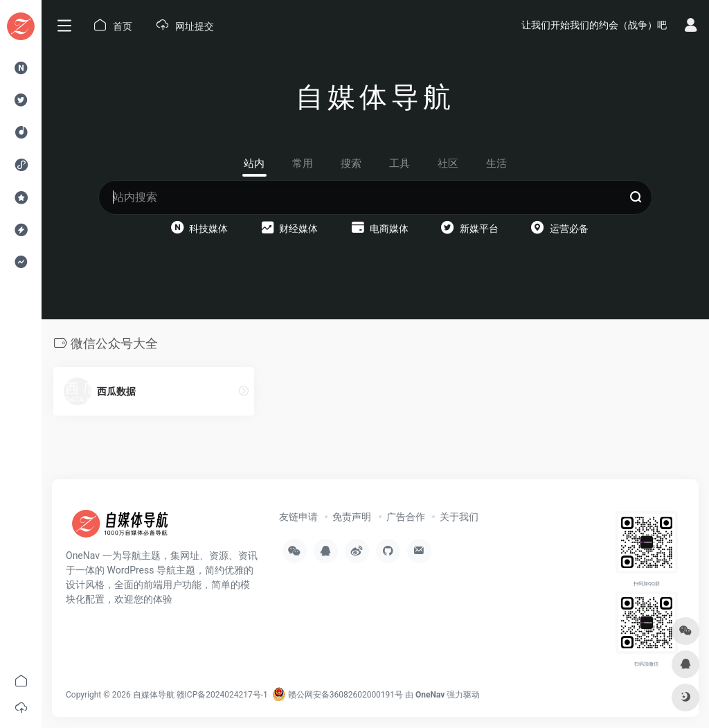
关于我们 (459, 517)
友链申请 (298, 517)
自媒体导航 (154, 695)
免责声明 (352, 517)
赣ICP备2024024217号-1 (222, 695)
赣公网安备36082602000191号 (338, 695)
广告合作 (406, 517)
